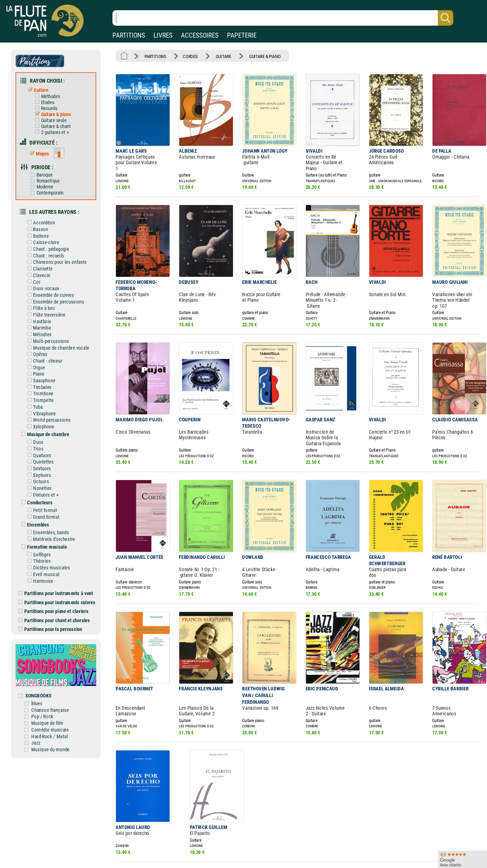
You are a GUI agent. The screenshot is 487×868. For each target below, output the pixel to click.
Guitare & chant (55, 123)
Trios (38, 432)
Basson (40, 222)
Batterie (41, 228)
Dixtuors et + (46, 476)
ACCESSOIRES (200, 35)
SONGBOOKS (42, 668)
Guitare (41, 88)
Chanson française (54, 682)
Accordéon (44, 215)
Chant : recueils (48, 247)
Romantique (47, 175)
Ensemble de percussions (58, 291)
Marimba (42, 316)
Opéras (40, 341)
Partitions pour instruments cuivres (60, 579)
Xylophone (43, 410)
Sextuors (42, 451)
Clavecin (41, 266)
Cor (37, 272)
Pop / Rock (46, 688)
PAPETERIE (242, 35)
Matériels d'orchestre (53, 518)
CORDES (188, 56)
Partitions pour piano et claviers (57, 587)
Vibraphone (44, 398)
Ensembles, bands (50, 512)
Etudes (47, 100)
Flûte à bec (44, 297)
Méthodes (50, 94)
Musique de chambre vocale (60, 335)
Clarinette (43, 259)
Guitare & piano (55, 111)
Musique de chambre (47, 418)
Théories (42, 539)
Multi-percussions (50, 328)
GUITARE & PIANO (259, 56)
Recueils (48, 106)
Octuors (41, 463)
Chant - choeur (47, 347)
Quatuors (42, 438)
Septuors (42, 457)
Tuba (38, 391)
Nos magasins (54, 858)
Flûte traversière (49, 303)
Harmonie (43, 558)
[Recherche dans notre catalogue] (283, 18)
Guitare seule (53, 117)
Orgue (39, 354)
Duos (38, 425)
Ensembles (38, 504)
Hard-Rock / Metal (53, 707)
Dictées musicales (51, 545)
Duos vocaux (46, 278)
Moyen (42, 149)
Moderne (44, 181)
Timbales (42, 372)
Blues (41, 676)
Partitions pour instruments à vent (59, 570)
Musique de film (51, 695)
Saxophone (44, 366)
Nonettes (42, 470)
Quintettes (43, 444)
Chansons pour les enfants (59, 253)
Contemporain (49, 187)
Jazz (40, 713)
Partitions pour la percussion (54, 605)
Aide (217, 858)
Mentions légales (149, 858)
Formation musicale (46, 525)
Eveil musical (46, 552)
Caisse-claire (46, 234)
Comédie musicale (54, 701)
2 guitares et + (54, 129)
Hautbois (42, 309)
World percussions (51, 404)
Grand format (46, 497)
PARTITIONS (129, 35)
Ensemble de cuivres (53, 285)
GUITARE (220, 56)
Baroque (44, 169)
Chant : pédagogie (50, 240)
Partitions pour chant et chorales (57, 596)
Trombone (43, 379)
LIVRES (163, 35)
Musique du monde (54, 720)
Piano (39, 360)
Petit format (45, 491)
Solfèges (42, 533)
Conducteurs (40, 483)
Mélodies (42, 322)
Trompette (43, 385)
